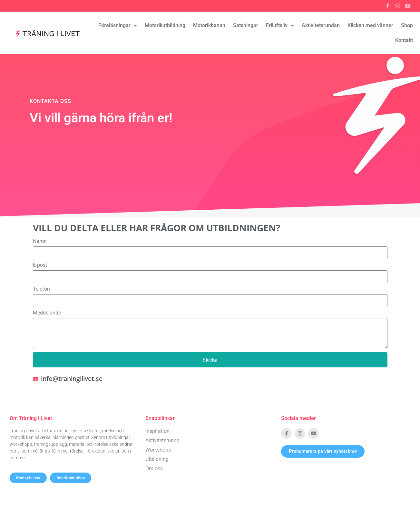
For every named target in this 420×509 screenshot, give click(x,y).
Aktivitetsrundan (321, 25)
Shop (407, 25)
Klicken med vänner (370, 25)
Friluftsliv (280, 25)
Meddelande (47, 313)
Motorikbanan (209, 25)
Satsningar (246, 25)
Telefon (41, 289)
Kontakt (404, 40)
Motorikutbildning (165, 25)
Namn (40, 241)
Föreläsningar (118, 25)
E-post (40, 265)
